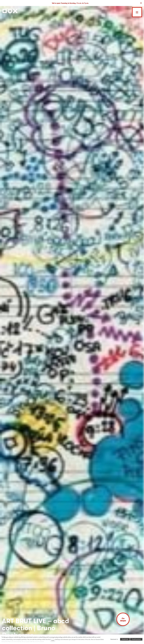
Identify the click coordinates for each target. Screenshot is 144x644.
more (53, 640)
